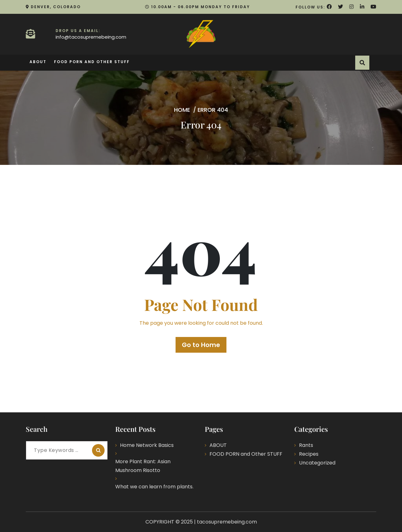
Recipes (309, 454)
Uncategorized (317, 463)
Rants (306, 445)
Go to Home (201, 345)
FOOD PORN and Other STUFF (92, 62)
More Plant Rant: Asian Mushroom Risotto (143, 466)
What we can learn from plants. (154, 487)
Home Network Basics (147, 445)
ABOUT (38, 62)
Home (182, 110)
